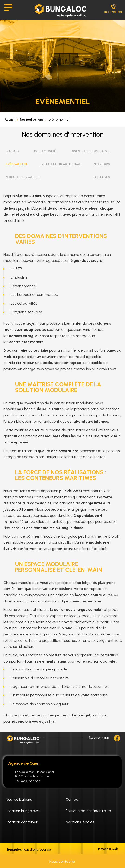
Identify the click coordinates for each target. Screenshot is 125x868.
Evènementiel (17, 164)
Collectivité (45, 151)
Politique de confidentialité (88, 811)
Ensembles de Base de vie (90, 151)
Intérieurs (101, 164)
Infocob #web (108, 849)
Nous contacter (62, 861)
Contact (73, 799)
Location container (22, 822)
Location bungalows (23, 811)
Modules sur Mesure (23, 177)
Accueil (10, 119)
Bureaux (13, 151)
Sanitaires (101, 177)
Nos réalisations (32, 119)
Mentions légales (80, 822)
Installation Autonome (60, 164)
